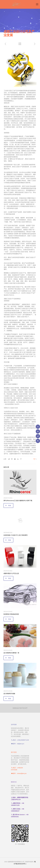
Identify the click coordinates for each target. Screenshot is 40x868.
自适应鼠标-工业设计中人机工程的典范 (16, 535)
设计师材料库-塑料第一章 (11, 653)
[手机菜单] (37, 4)
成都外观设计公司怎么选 (11, 573)
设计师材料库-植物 (9, 694)
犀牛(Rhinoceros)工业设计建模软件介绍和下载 (18, 501)
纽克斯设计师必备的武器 (11, 614)
